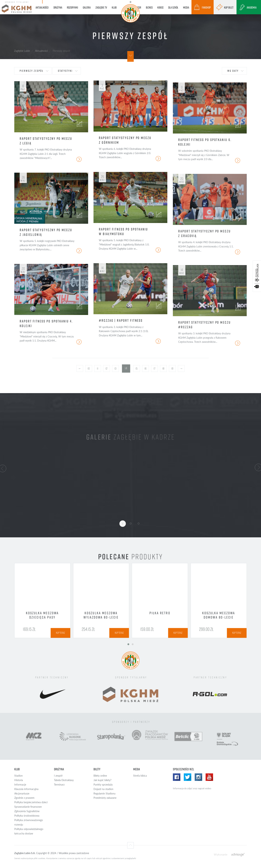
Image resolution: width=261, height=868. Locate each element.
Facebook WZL (177, 777)
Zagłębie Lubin (22, 51)
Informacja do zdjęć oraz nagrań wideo (192, 788)
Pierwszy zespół (32, 71)
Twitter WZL (188, 777)
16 (145, 368)
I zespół (58, 776)
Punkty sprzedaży (103, 785)
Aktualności (41, 51)
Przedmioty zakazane (105, 798)
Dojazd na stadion (103, 789)
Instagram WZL (198, 777)
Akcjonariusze (22, 793)
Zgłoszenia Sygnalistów (27, 811)
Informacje (20, 785)
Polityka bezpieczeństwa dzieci (31, 802)
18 (163, 368)
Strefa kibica (140, 776)
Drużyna (59, 769)
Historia (19, 780)
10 (89, 368)
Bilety (97, 769)
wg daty (233, 71)
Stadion (19, 776)
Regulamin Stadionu (104, 793)
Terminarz (59, 785)
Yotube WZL (209, 777)
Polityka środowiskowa (27, 816)
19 (172, 368)
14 (126, 368)
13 (115, 368)
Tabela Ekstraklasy (64, 780)
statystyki (65, 71)
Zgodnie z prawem (24, 798)
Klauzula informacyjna (26, 789)
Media (137, 769)
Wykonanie (221, 854)
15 (136, 368)
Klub (17, 769)
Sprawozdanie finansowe (28, 807)
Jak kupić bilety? (102, 780)
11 (98, 368)
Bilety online (100, 776)
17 (154, 368)
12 (106, 368)
